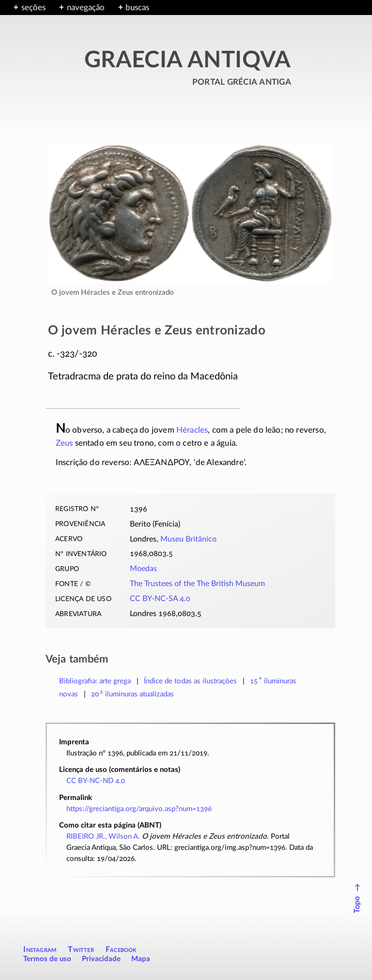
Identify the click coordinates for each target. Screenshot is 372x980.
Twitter (81, 950)
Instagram (40, 950)
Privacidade (101, 959)
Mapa (141, 959)
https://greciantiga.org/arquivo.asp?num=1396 (139, 809)
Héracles (192, 430)
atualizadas (132, 694)
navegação (86, 8)
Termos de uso (47, 959)
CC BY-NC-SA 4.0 (160, 599)
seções (33, 8)
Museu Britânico (188, 539)
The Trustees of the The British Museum (197, 584)
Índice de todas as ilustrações (190, 681)
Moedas (143, 569)
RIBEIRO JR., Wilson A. (103, 837)
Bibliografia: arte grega (95, 681)
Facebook (121, 950)
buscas (137, 8)
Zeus (64, 443)
